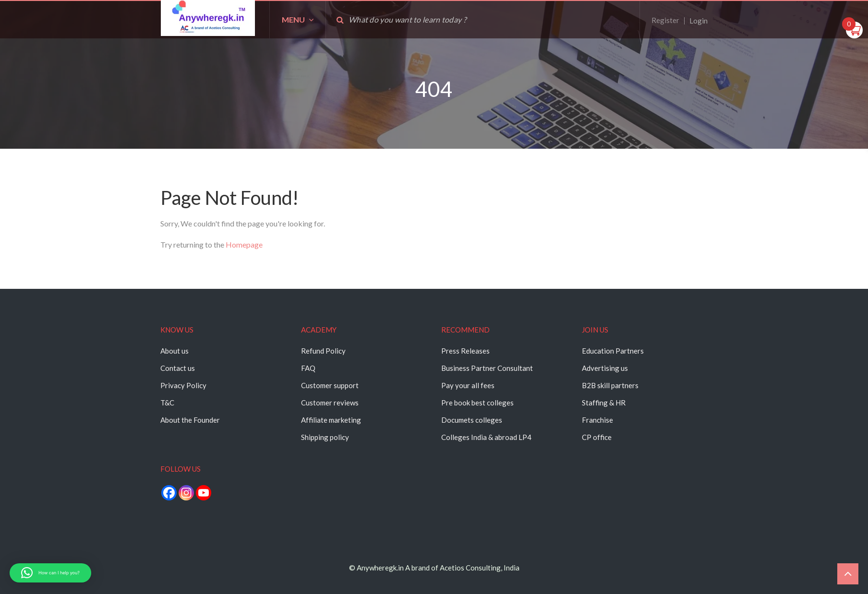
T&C (167, 403)
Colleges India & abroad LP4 (486, 437)
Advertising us (605, 368)
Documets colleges (472, 420)
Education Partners (613, 351)
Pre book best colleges (477, 403)
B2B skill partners (610, 385)
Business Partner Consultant (487, 368)
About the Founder (190, 420)
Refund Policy (323, 351)
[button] (50, 573)
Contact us (178, 368)
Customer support (330, 385)
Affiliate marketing (331, 420)
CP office (597, 437)
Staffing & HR (604, 403)
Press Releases (465, 351)
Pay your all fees (468, 385)
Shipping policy (325, 437)
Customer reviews (330, 403)
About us (175, 351)
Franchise (597, 420)
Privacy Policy (183, 385)
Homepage (244, 244)
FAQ (308, 368)
